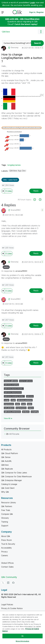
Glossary (5, 518)
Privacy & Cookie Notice (12, 608)
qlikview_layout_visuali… (14, 389)
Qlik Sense (6, 457)
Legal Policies (7, 604)
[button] (42, 47)
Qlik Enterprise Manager (12, 480)
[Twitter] (3, 583)
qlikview (30, 396)
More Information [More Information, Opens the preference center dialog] (22, 641)
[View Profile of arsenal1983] (16, 210)
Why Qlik (5, 492)
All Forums (14, 434)
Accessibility (6, 548)
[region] (22, 627)
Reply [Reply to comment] (36, 253)
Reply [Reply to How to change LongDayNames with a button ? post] (36, 191)
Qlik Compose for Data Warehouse (16, 476)
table (30, 404)
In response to (14, 271)
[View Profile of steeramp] (15, 48)
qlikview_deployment (13, 392)
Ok (22, 636)
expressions (21, 408)
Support (5, 526)
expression (9, 404)
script (7, 400)
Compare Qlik (7, 514)
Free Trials (6, 510)
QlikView (6, 32)
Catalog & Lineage (9, 484)
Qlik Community (9, 577)
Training (5, 522)
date (18, 404)
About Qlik (6, 536)
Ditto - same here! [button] (10, 180)
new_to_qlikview (11, 381)
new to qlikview (26, 381)
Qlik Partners (7, 506)
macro (31, 408)
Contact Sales (7, 567)
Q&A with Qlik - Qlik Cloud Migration (22, 19)
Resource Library (9, 502)
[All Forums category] (5, 434)
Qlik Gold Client (8, 488)
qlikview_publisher (25, 400)
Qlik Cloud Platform (10, 453)
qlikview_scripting (11, 385)
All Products (6, 449)
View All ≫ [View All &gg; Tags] (8, 418)
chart (13, 400)
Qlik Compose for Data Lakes (14, 473)
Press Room (6, 540)
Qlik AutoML (6, 461)
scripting (35, 412)
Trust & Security (8, 544)
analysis (26, 412)
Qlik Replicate (7, 469)
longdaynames (14, 165)
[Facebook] (13, 583)
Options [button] (41, 32)
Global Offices (7, 563)
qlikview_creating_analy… (14, 396)
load (23, 404)
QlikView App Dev (18, 171)
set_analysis (9, 408)
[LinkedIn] (8, 583)
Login (32, 3)
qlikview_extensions (12, 412)
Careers (5, 555)
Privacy (4, 552)
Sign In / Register (37, 12)
